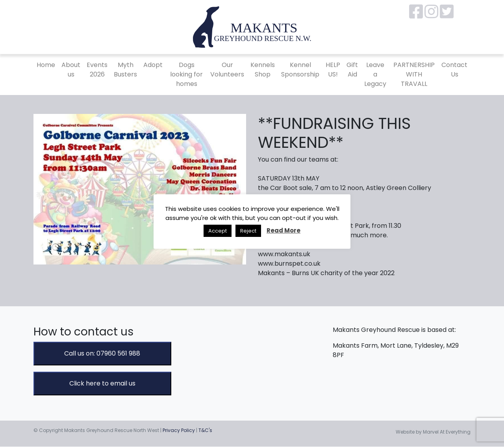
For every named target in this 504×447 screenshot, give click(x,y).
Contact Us (454, 70)
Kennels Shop (263, 70)
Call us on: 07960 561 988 (102, 353)
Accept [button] (218, 231)
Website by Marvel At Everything (433, 432)
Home (46, 65)
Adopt (153, 65)
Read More (283, 230)
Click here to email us (102, 383)
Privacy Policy (179, 430)
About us (71, 70)
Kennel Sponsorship (300, 70)
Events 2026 (97, 70)
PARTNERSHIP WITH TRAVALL (414, 74)
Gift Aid (352, 70)
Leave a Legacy (375, 74)
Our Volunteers (227, 70)
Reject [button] (248, 231)
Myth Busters (125, 70)
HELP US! (333, 70)
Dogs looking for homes (186, 74)
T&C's (205, 430)
